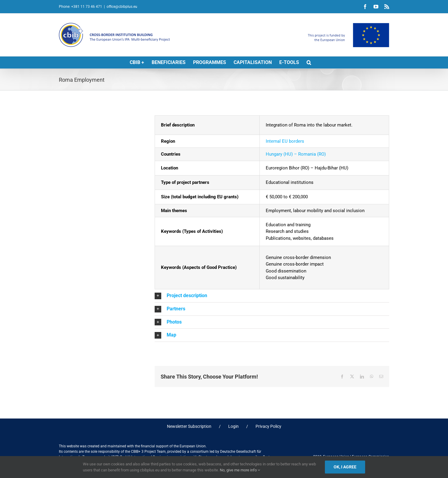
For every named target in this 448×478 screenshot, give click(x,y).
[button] (309, 62)
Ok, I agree (345, 467)
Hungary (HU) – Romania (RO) (296, 154)
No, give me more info (240, 470)
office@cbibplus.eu (122, 7)
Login (233, 426)
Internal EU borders (285, 141)
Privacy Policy (268, 426)
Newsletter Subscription (189, 426)
